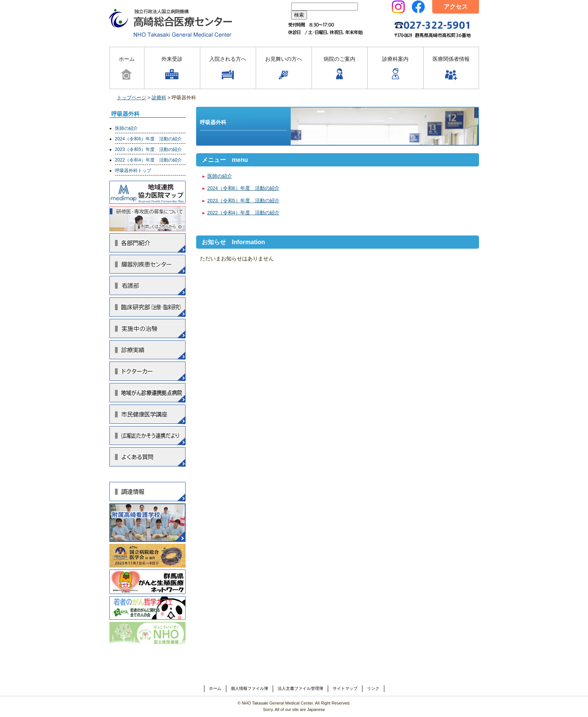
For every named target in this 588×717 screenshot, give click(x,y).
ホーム (127, 68)
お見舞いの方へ (284, 68)
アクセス (456, 7)
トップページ (132, 98)
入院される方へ (228, 68)
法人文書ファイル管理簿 (300, 688)
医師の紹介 (220, 176)
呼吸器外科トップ (133, 171)
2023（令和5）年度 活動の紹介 (243, 201)
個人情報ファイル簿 (249, 688)
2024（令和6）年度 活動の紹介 (243, 188)
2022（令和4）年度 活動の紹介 (243, 213)
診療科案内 (395, 68)
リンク (373, 688)
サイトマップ (345, 688)
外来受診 (172, 68)
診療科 (159, 98)
